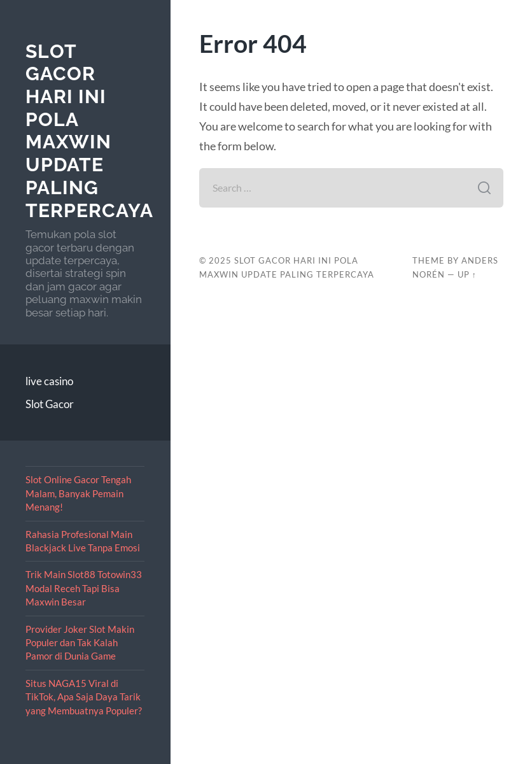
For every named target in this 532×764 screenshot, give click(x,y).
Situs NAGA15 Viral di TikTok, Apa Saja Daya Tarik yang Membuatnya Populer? (84, 697)
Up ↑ (467, 274)
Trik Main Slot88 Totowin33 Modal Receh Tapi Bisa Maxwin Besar (84, 588)
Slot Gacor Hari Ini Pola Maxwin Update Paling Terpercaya (89, 131)
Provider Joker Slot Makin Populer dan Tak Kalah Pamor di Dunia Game (80, 643)
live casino (49, 381)
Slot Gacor (50, 404)
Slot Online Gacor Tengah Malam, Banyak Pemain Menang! (78, 493)
